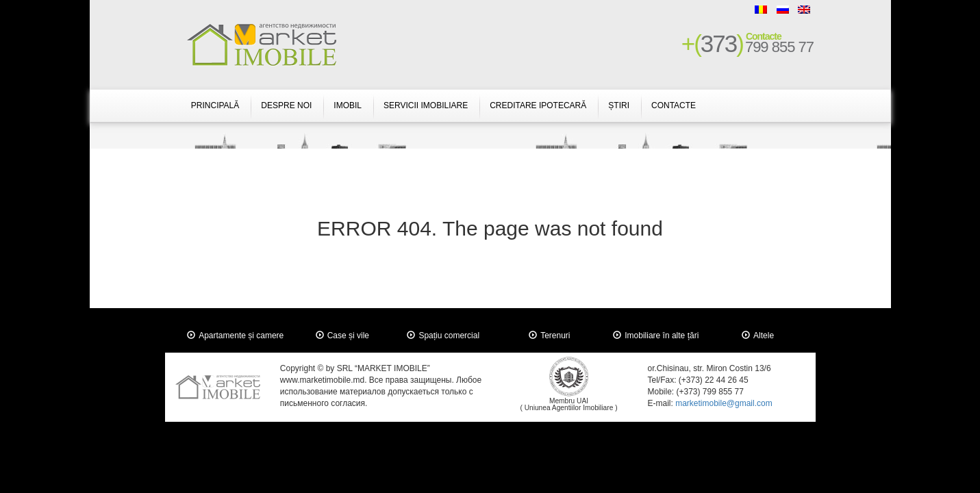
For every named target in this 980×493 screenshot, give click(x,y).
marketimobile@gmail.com (724, 403)
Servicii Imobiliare (426, 105)
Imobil (348, 105)
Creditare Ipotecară (538, 105)
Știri (619, 105)
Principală (215, 105)
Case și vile (348, 336)
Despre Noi (286, 105)
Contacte (674, 105)
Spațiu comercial (449, 336)
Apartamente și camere (241, 336)
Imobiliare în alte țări (662, 336)
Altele (764, 336)
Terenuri (555, 336)
